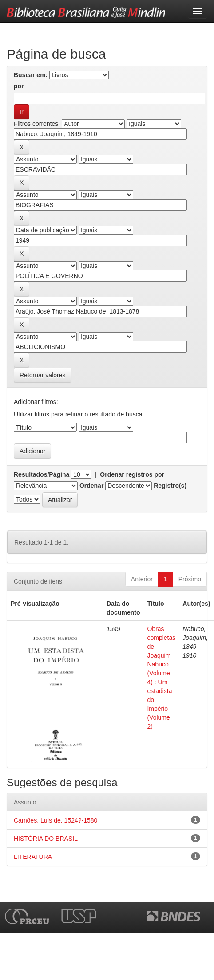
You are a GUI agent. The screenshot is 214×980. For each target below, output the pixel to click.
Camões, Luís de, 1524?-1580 (55, 820)
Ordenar (91, 486)
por (19, 86)
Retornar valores (43, 375)
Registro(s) (170, 486)
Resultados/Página (42, 474)
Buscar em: (31, 75)
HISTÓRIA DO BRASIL (46, 839)
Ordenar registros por (132, 474)
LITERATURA (33, 857)
